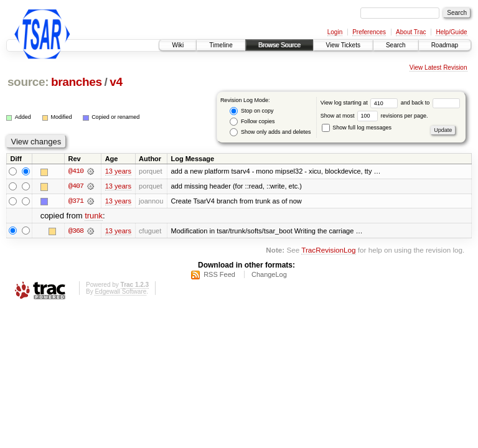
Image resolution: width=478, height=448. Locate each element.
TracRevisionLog (328, 250)
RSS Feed (219, 275)
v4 (116, 82)
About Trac (411, 32)
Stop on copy (251, 111)
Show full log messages (357, 128)
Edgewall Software (120, 292)
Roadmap (445, 45)
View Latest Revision (438, 68)
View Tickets (343, 45)
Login (335, 32)
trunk (94, 216)
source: (28, 82)
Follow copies (252, 122)
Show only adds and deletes (270, 132)
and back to (430, 103)
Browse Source (279, 45)
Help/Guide (451, 32)
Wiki (178, 45)
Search (396, 45)
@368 (76, 231)
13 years (118, 172)
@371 (76, 202)
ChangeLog (269, 275)
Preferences (369, 32)
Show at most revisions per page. (374, 116)
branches (77, 82)
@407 (76, 187)
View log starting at (361, 103)
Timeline (221, 45)
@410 (76, 172)
